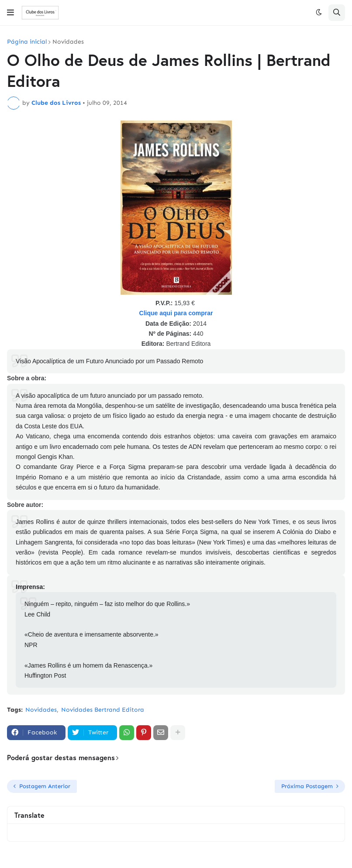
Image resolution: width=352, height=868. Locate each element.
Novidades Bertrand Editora (103, 710)
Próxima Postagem (307, 786)
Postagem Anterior (45, 786)
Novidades (68, 42)
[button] (10, 13)
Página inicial (27, 42)
